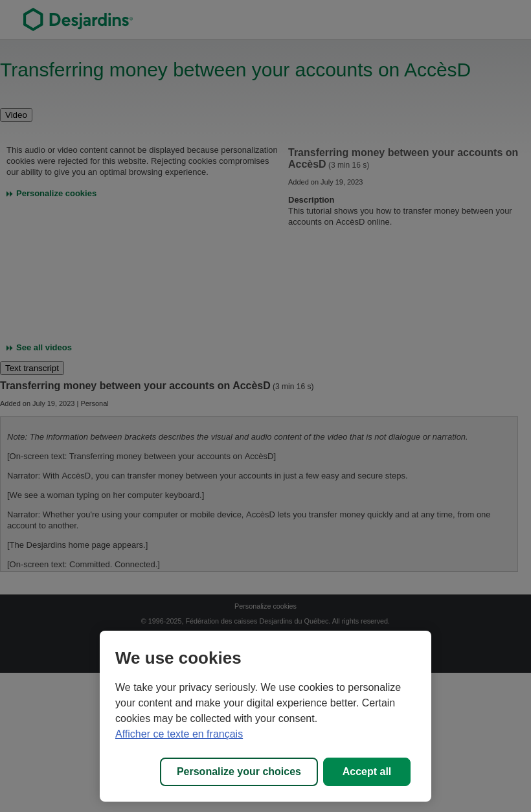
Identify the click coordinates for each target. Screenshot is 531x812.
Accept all (367, 772)
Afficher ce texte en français (179, 734)
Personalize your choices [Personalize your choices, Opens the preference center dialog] (239, 772)
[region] (265, 716)
